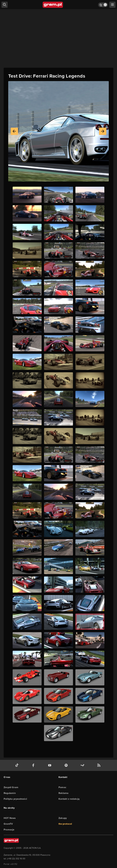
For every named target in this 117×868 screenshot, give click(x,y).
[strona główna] (53, 5)
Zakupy (63, 818)
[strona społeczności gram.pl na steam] (83, 765)
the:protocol (65, 824)
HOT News (10, 818)
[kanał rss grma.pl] (99, 765)
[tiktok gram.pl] (18, 765)
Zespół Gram (11, 787)
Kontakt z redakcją (69, 799)
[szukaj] (5, 5)
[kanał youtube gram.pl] (50, 765)
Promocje (9, 830)
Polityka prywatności (15, 799)
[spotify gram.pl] (67, 765)
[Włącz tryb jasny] (103, 5)
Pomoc (62, 787)
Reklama (63, 793)
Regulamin (10, 793)
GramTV (8, 824)
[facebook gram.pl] (34, 765)
